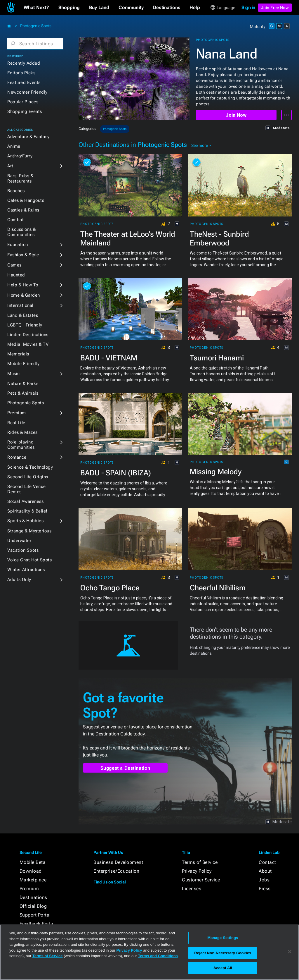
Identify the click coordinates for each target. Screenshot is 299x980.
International (20, 305)
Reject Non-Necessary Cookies (223, 953)
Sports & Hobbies (25, 521)
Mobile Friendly (24, 364)
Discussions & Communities (22, 232)
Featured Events (24, 82)
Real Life (16, 423)
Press (265, 889)
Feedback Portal (37, 924)
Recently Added (24, 63)
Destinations (33, 897)
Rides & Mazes (22, 432)
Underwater (19, 541)
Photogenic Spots (36, 26)
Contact (267, 862)
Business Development (118, 862)
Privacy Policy (197, 871)
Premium (17, 413)
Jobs (264, 880)
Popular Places (23, 102)
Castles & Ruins (23, 210)
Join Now (236, 115)
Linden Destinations (28, 335)
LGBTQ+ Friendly (25, 325)
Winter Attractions (26, 570)
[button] (36, 8)
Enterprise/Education (116, 871)
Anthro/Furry (20, 156)
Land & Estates (23, 315)
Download (31, 871)
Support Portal (35, 915)
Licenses (192, 889)
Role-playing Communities (21, 445)
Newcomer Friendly (27, 92)
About (265, 871)
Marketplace (33, 880)
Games (14, 265)
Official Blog (33, 906)
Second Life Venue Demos (27, 489)
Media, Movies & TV (28, 344)
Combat (15, 220)
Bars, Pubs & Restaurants (20, 178)
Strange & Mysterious (29, 531)
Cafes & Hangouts (26, 200)
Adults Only (19, 580)
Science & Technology (30, 467)
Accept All (223, 968)
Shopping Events (25, 111)
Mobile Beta (33, 862)
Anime (14, 146)
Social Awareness (25, 501)
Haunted (16, 275)
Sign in (248, 7)
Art (10, 166)
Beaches (16, 191)
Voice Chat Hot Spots (29, 560)
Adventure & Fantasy (28, 137)
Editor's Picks (21, 73)
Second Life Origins (28, 477)
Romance (17, 457)
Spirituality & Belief (27, 511)
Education (18, 245)
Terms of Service (200, 862)
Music (14, 374)
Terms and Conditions (158, 956)
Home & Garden (24, 295)
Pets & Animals (23, 393)
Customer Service (201, 880)
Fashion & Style (23, 255)
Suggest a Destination (125, 768)
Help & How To (23, 285)
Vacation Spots (23, 550)
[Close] (290, 952)
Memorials (18, 354)
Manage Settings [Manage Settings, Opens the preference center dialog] (223, 938)
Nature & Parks (23, 384)
